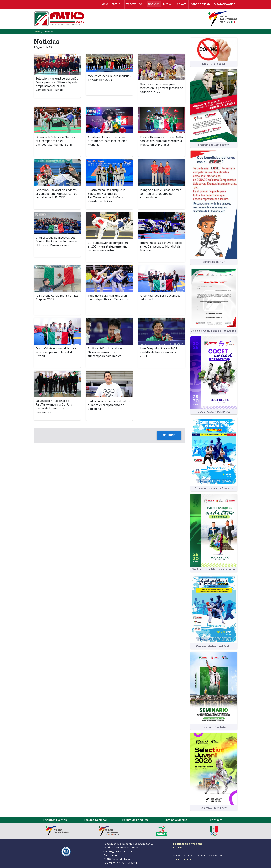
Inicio (37, 32)
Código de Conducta (135, 820)
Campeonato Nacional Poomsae (214, 488)
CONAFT (182, 4)
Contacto (216, 820)
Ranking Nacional (95, 820)
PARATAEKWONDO (225, 4)
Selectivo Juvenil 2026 (214, 808)
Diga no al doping (176, 820)
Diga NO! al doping (214, 64)
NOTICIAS (154, 4)
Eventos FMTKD (200, 4)
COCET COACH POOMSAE (214, 412)
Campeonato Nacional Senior (214, 646)
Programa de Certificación (214, 145)
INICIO (104, 4)
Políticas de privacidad (188, 844)
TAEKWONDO (135, 4)
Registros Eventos (55, 820)
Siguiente (169, 435)
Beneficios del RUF (214, 262)
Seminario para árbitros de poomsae (214, 569)
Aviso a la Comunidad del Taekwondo (214, 331)
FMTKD (116, 4)
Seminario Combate (214, 727)
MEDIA (167, 4)
